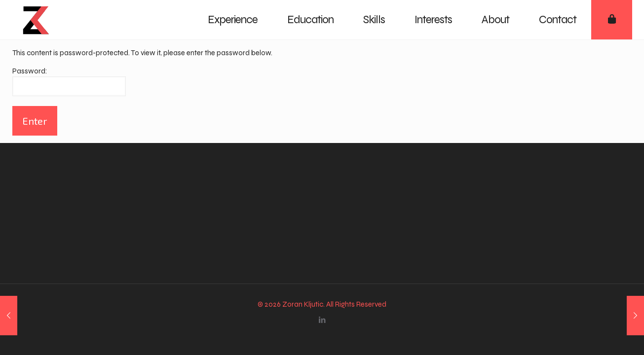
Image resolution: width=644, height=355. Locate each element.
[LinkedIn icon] (322, 320)
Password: (69, 81)
